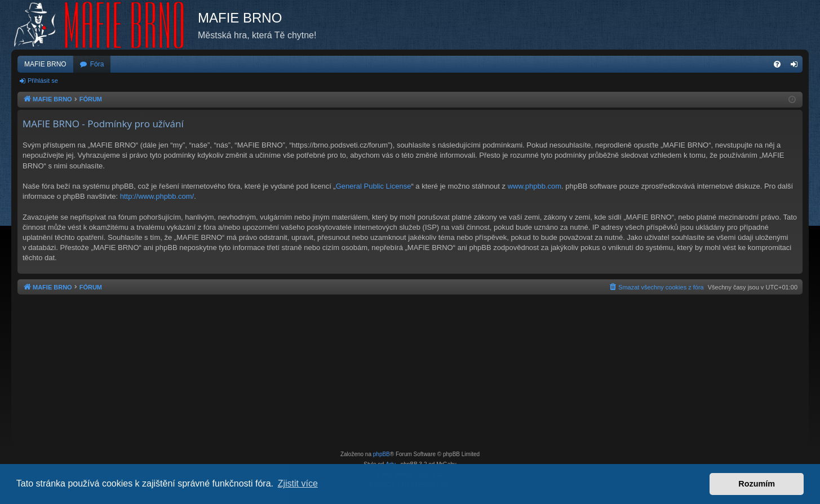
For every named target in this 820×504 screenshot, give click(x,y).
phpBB (382, 454)
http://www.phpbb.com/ (157, 196)
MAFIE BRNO (45, 64)
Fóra (97, 64)
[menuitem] (777, 64)
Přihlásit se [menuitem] (797, 66)
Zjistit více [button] (298, 483)
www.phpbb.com (535, 186)
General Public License (374, 186)
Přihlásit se (43, 81)
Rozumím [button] (757, 484)
